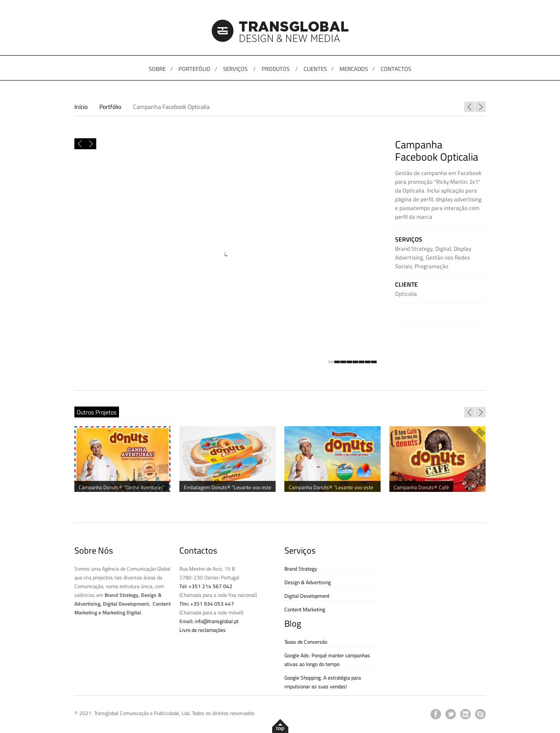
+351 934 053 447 (212, 604)
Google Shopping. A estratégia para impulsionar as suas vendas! (323, 682)
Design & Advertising (308, 582)
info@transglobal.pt (217, 621)
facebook (436, 714)
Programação (432, 266)
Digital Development (307, 596)
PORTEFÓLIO (194, 69)
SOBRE (157, 69)
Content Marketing (305, 609)
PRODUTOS (276, 69)
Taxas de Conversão (306, 642)
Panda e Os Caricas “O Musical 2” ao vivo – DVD (480, 107)
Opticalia (406, 294)
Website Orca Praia (469, 107)
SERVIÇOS (235, 69)
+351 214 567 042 (210, 586)
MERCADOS (354, 69)
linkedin (465, 714)
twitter (451, 714)
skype (480, 714)
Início (81, 107)
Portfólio (110, 107)
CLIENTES (315, 69)
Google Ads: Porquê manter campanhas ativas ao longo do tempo (327, 660)
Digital (443, 249)
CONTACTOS (396, 69)
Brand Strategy (414, 249)
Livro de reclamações (203, 630)
